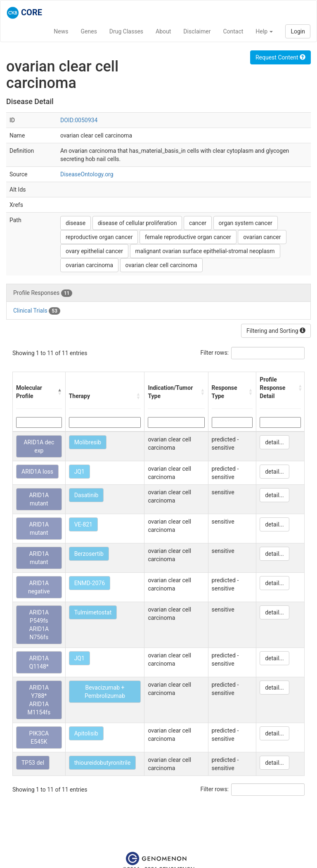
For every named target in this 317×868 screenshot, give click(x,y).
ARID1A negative (39, 587)
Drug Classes (126, 31)
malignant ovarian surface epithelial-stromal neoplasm (205, 251)
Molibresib (88, 442)
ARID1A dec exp (39, 446)
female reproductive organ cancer (188, 237)
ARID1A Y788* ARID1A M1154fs (39, 700)
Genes (89, 31)
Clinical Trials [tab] (37, 311)
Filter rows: (215, 353)
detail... (274, 442)
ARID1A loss (37, 472)
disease (76, 223)
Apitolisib (86, 733)
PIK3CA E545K (39, 738)
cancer (198, 223)
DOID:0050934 (79, 120)
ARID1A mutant (39, 499)
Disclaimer (197, 31)
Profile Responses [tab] (43, 293)
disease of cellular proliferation (137, 223)
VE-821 (83, 524)
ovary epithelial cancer (94, 251)
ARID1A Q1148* (39, 662)
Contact (233, 31)
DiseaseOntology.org (87, 174)
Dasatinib (86, 495)
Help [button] (264, 31)
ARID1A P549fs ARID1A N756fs (39, 625)
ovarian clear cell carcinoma (161, 265)
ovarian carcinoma (89, 265)
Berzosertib (89, 554)
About (163, 31)
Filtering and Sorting (276, 331)
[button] (60, 392)
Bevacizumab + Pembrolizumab (105, 692)
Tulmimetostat (93, 612)
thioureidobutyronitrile (103, 763)
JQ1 (79, 472)
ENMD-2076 (90, 583)
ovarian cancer (262, 237)
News (61, 31)
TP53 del (33, 763)
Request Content (280, 57)
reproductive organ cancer (99, 237)
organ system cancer (246, 223)
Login (298, 31)
